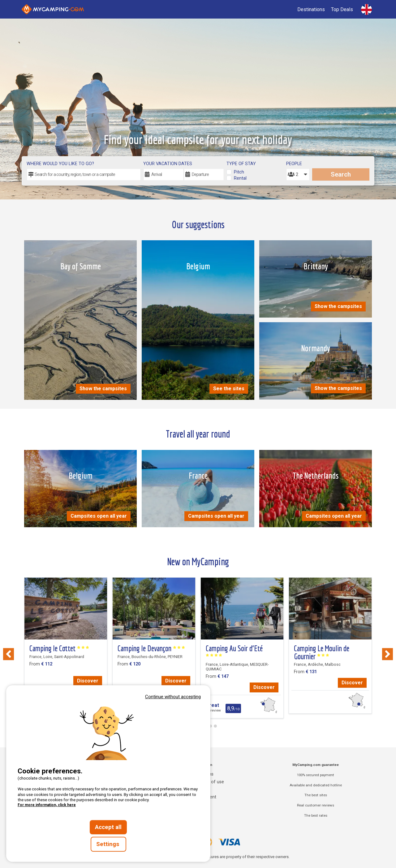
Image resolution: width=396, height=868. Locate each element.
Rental (240, 178)
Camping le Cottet (59, 648)
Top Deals (342, 9)
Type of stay (241, 164)
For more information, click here (47, 805)
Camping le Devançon (151, 648)
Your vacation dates (168, 164)
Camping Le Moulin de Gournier (322, 652)
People (294, 164)
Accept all (108, 827)
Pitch (239, 172)
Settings (108, 844)
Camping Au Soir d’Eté (234, 651)
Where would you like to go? (60, 164)
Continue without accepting (173, 697)
